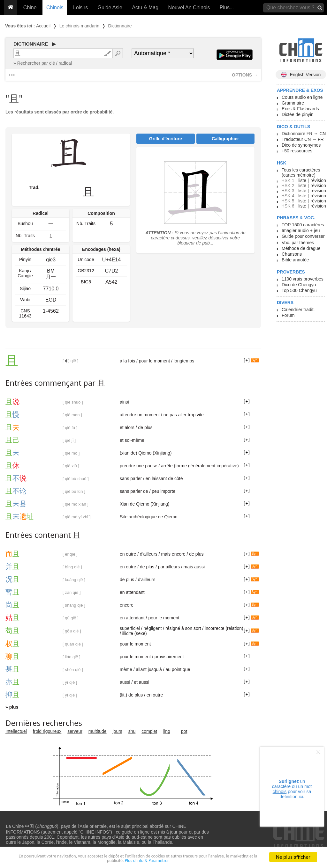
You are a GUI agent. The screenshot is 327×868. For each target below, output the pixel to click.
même (126, 669)
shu (132, 731)
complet (149, 731)
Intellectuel (16, 731)
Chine (30, 7)
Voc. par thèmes (298, 243)
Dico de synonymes (301, 145)
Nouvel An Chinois (189, 7)
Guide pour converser (303, 236)
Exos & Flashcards (300, 109)
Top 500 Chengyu (299, 290)
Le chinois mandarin (79, 26)
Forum (288, 315)
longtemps (184, 361)
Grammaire (293, 103)
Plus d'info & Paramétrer (168, 862)
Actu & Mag (145, 7)
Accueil (43, 26)
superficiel (130, 628)
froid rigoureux (47, 731)
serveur (75, 731)
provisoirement (169, 657)
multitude (98, 731)
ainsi (124, 402)
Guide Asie (110, 7)
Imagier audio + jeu (301, 230)
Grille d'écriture (166, 139)
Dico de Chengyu (299, 285)
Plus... (227, 7)
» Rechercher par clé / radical (43, 63)
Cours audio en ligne (302, 97)
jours (118, 731)
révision (318, 180)
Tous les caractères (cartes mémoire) (301, 172)
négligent (153, 628)
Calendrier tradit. (298, 310)
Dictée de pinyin (298, 114)
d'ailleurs (149, 554)
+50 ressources (297, 151)
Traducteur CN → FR (303, 139)
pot (184, 731)
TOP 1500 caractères (303, 225)
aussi (125, 682)
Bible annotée (295, 260)
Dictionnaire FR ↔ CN (304, 134)
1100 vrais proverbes (303, 279)
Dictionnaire (120, 26)
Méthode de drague (301, 248)
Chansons (292, 254)
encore (127, 605)
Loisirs (80, 7)
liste (302, 180)
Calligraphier (225, 139)
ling (167, 731)
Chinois (55, 7)
